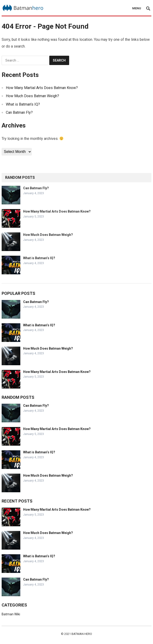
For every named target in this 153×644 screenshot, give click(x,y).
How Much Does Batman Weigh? (32, 96)
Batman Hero (82, 634)
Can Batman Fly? (19, 112)
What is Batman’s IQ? (23, 104)
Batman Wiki (11, 614)
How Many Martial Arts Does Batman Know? (42, 88)
